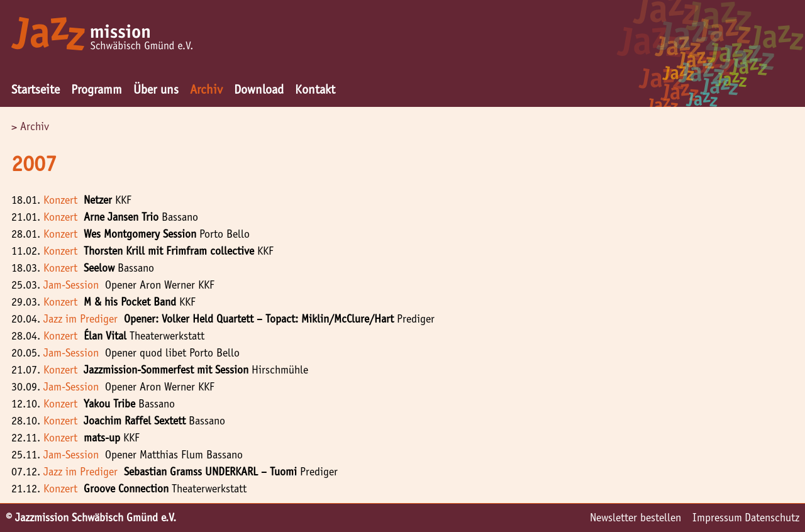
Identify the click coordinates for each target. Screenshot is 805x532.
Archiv (206, 89)
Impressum (717, 518)
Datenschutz (772, 518)
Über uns (156, 89)
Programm (97, 89)
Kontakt (315, 89)
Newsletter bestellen (636, 518)
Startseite (36, 89)
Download (259, 89)
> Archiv (30, 126)
